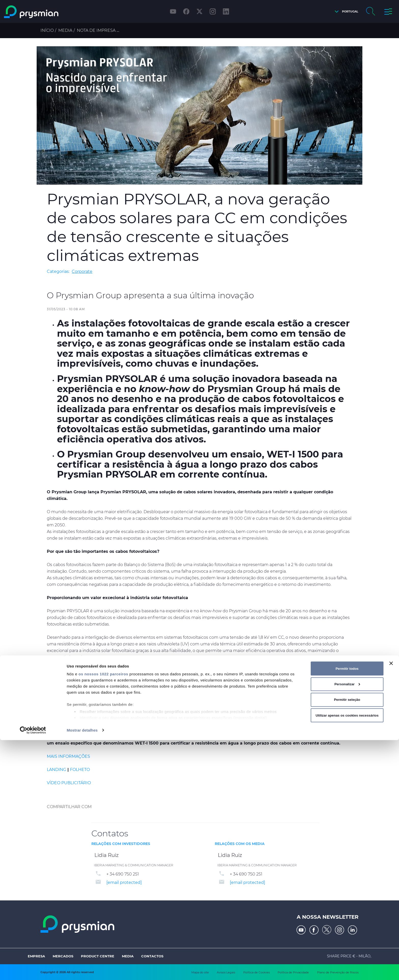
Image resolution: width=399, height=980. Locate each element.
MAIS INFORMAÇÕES (68, 756)
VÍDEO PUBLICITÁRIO (69, 783)
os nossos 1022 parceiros (103, 914)
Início (47, 30)
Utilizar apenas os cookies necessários (347, 955)
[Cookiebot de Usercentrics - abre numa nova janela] (33, 970)
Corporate (82, 271)
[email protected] (124, 882)
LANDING (56, 770)
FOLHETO (80, 770)
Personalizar (347, 924)
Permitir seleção (347, 939)
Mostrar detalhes (82, 970)
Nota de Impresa (96, 30)
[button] (345, 12)
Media (65, 30)
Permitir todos (347, 908)
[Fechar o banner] (391, 903)
